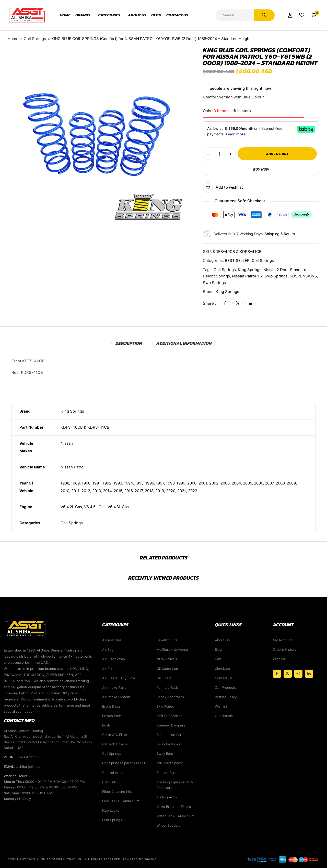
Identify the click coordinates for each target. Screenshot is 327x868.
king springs (250, 270)
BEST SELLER (237, 261)
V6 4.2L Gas (71, 507)
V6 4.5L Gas (95, 507)
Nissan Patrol (73, 467)
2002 (214, 483)
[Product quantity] (219, 154)
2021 (182, 491)
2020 (171, 491)
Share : (209, 303)
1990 (86, 483)
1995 (139, 483)
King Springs (227, 292)
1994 (129, 483)
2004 (236, 483)
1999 (181, 483)
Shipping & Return (280, 234)
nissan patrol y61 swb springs (260, 276)
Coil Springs (35, 39)
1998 (170, 483)
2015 (118, 491)
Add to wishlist (229, 187)
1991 (97, 483)
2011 (75, 491)
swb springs (214, 283)
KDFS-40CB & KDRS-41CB (85, 427)
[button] (314, 15)
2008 (280, 483)
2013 (97, 491)
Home (13, 39)
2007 (269, 483)
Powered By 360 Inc (140, 859)
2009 (291, 483)
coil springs (225, 270)
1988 (65, 483)
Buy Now (261, 169)
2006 (258, 483)
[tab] (131, 343)
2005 (247, 483)
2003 (225, 483)
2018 (149, 491)
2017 (139, 491)
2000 (192, 483)
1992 (107, 483)
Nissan (67, 443)
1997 (160, 483)
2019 (160, 491)
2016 (128, 491)
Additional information (183, 343)
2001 (203, 483)
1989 (75, 483)
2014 (107, 491)
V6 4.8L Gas (118, 507)
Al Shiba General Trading (59, 859)
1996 (150, 483)
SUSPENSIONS (303, 276)
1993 (118, 483)
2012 (86, 491)
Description (131, 343)
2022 (193, 491)
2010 (65, 491)
